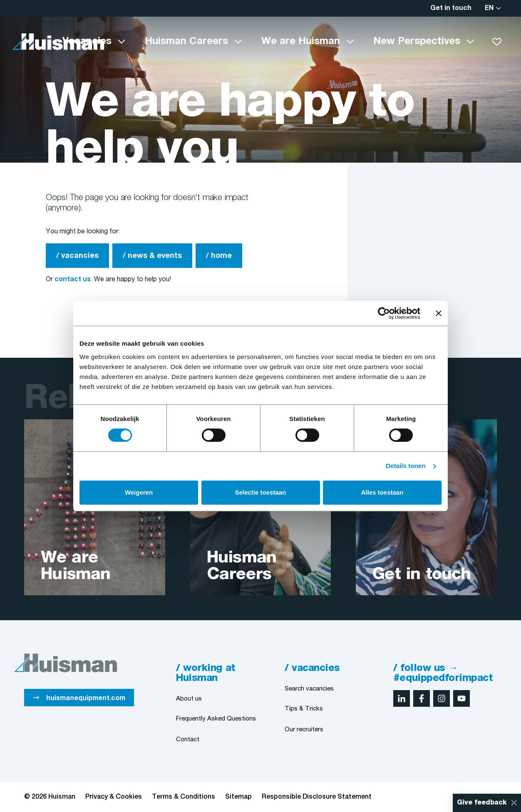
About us (189, 699)
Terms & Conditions (184, 797)
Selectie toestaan (261, 492)
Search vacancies (309, 689)
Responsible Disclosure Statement (317, 797)
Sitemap (238, 797)
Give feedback (482, 803)
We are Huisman (301, 42)
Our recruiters (304, 730)
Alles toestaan (382, 492)
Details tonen (406, 466)
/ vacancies (77, 256)
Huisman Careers (186, 42)
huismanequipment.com (86, 698)
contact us (73, 280)
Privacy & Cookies (114, 797)
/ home (219, 256)
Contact (188, 740)
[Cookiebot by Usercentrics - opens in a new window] (384, 313)
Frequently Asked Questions (216, 719)
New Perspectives (417, 42)
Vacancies (87, 42)
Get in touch (451, 8)
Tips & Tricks (304, 709)
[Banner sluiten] (439, 313)
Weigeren (139, 492)
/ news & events (152, 256)
